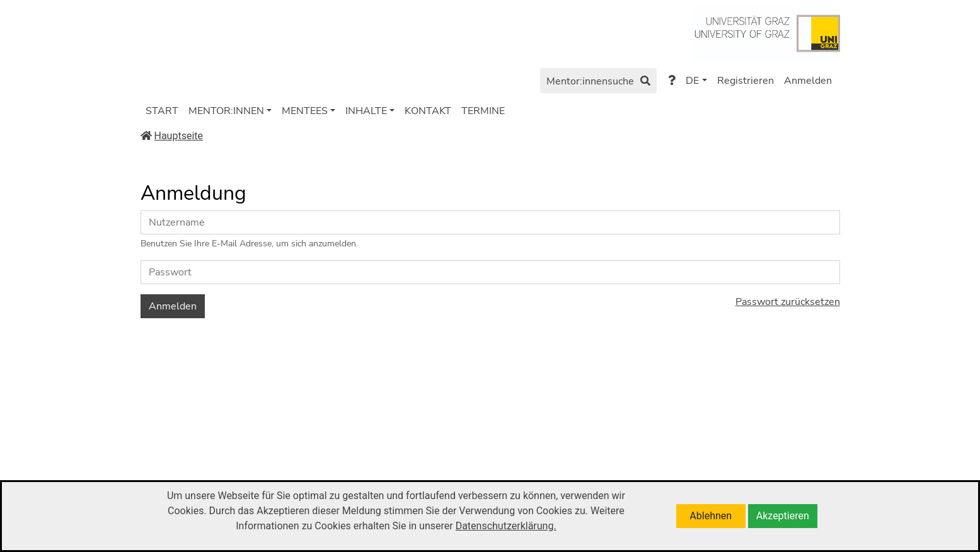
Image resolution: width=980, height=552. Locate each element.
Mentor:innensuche (598, 82)
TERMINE (483, 111)
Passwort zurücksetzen (788, 302)
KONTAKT (428, 111)
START (162, 111)
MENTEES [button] (305, 111)
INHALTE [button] (366, 111)
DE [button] (692, 81)
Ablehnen (711, 516)
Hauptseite (172, 136)
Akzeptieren (783, 516)
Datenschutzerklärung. (506, 526)
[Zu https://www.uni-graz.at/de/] (765, 32)
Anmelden (808, 81)
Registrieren (746, 81)
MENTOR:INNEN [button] (226, 111)
